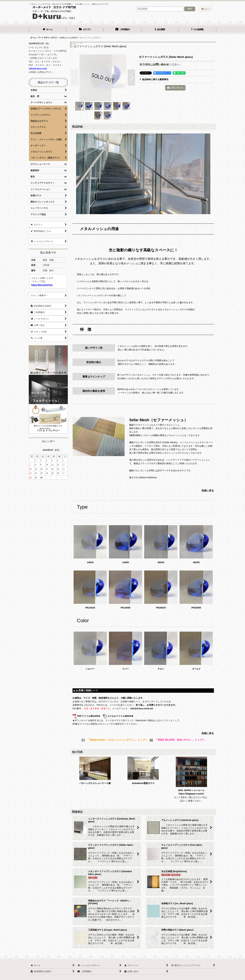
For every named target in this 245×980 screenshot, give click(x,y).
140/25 (90, 544)
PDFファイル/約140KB (86, 716)
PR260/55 (196, 590)
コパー (125, 651)
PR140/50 (125, 590)
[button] (197, 30)
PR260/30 (161, 590)
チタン (161, 651)
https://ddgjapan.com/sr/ (191, 794)
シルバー (90, 651)
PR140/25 (90, 590)
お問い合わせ (161, 64)
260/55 (196, 544)
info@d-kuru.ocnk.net (142, 709)
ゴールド (196, 651)
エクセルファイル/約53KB (118, 716)
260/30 (161, 544)
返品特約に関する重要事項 (154, 79)
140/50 (125, 544)
